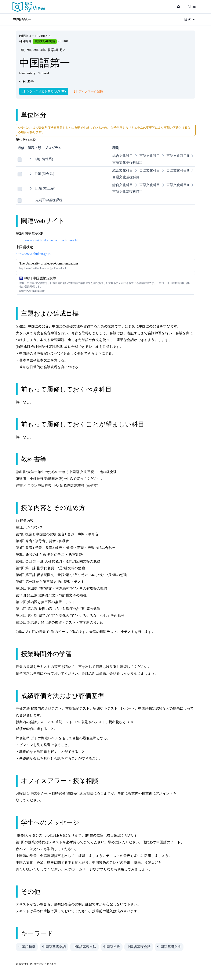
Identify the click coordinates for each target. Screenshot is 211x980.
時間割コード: (29, 36)
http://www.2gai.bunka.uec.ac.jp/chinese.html (49, 240)
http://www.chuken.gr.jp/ (34, 254)
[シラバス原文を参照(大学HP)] (44, 91)
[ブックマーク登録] (88, 91)
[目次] (190, 19)
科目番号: (26, 41)
